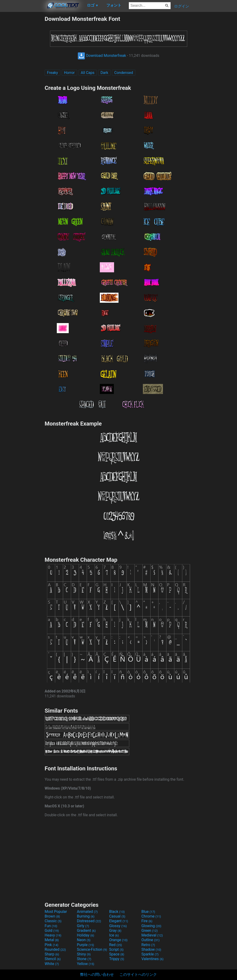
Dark (104, 73)
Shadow (151, 949)
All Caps (88, 73)
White (52, 964)
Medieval (152, 935)
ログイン (182, 6)
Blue (148, 912)
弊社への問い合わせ (97, 975)
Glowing (151, 926)
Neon (84, 940)
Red (116, 945)
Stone (84, 959)
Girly (83, 926)
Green (150, 931)
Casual (117, 916)
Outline (151, 940)
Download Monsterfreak (102, 56)
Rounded (55, 949)
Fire (147, 921)
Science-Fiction (92, 949)
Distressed (89, 921)
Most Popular (56, 912)
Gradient (86, 931)
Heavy (53, 935)
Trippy (117, 959)
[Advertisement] (22, 86)
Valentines (153, 959)
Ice (114, 935)
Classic (53, 921)
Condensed (124, 73)
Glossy (118, 926)
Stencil (53, 959)
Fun (51, 926)
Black (117, 912)
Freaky (52, 73)
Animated (87, 912)
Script (116, 949)
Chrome (151, 916)
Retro (148, 945)
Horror (69, 73)
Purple (85, 945)
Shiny (84, 954)
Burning (86, 916)
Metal (52, 940)
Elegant (119, 921)
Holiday (86, 935)
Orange (118, 940)
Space (117, 954)
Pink (52, 945)
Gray (115, 931)
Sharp (52, 954)
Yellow (86, 964)
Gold (52, 931)
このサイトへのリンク (138, 975)
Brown (52, 916)
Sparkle (150, 954)
